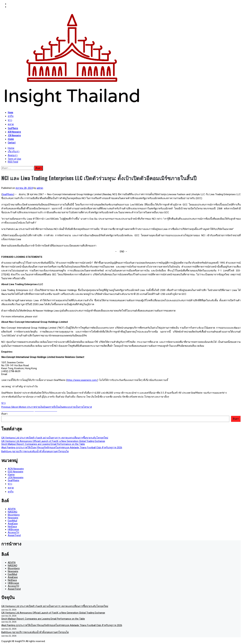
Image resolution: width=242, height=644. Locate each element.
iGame (11, 139)
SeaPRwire (13, 128)
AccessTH (13, 532)
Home (10, 112)
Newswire (13, 518)
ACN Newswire (14, 132)
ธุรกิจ (11, 116)
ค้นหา (4, 414)
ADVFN (12, 509)
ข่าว (10, 120)
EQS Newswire (16, 472)
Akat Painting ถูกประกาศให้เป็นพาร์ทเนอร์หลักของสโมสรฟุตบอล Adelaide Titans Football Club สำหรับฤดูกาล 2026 (62, 448)
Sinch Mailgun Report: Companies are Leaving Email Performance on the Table (43, 444)
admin (40, 188)
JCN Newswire (14, 135)
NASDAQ (13, 512)
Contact (12, 142)
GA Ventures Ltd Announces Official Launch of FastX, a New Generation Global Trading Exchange (53, 441)
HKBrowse (13, 529)
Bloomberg (14, 515)
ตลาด (11, 124)
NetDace (12, 527)
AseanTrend (14, 535)
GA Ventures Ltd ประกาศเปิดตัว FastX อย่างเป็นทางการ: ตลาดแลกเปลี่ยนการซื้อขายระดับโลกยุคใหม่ (55, 438)
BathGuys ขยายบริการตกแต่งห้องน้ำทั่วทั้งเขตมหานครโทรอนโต (35, 451)
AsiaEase (13, 524)
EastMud (12, 521)
